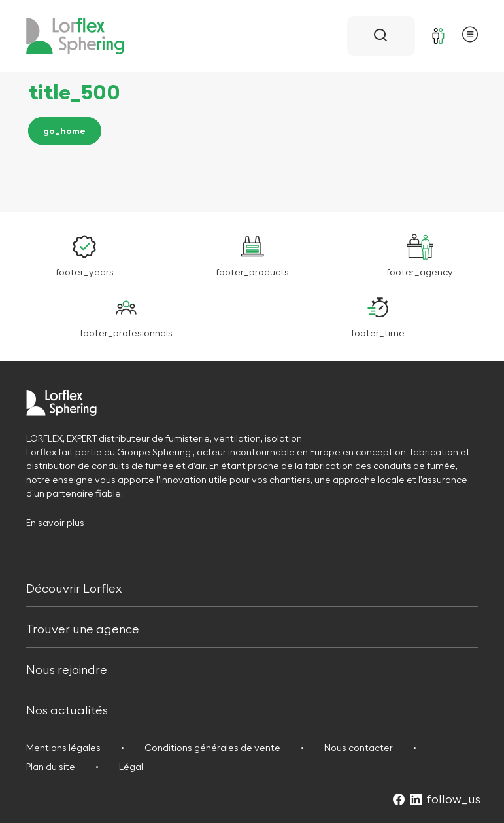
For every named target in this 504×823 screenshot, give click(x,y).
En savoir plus (55, 523)
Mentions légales (63, 748)
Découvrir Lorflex (74, 587)
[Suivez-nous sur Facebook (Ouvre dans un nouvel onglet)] (399, 800)
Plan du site (51, 767)
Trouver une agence (83, 628)
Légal (131, 767)
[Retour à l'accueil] (75, 36)
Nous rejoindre (67, 668)
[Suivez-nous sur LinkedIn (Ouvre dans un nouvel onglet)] (416, 800)
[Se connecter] (439, 36)
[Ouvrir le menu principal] (470, 36)
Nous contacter (359, 748)
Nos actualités (67, 709)
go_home (64, 131)
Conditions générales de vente (212, 748)
